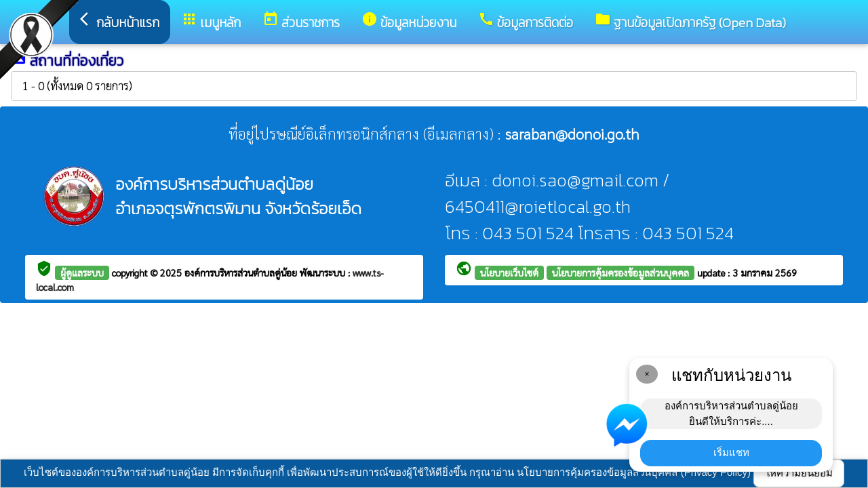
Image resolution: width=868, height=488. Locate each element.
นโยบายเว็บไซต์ (509, 272)
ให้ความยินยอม (799, 473)
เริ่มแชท (731, 452)
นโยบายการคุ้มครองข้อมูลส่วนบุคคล (620, 272)
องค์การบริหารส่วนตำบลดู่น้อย (242, 272)
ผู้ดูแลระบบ (82, 272)
